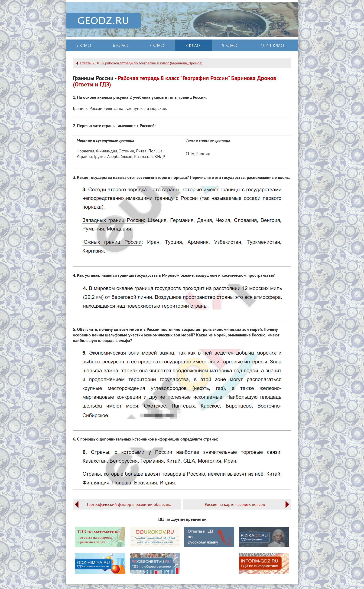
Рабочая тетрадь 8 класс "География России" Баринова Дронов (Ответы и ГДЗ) (175, 81)
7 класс (157, 45)
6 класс (121, 45)
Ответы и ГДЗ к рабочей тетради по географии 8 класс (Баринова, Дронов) (141, 63)
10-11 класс (273, 45)
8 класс (193, 45)
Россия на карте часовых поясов (235, 504)
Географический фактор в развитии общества (129, 504)
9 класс (230, 45)
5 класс (84, 45)
